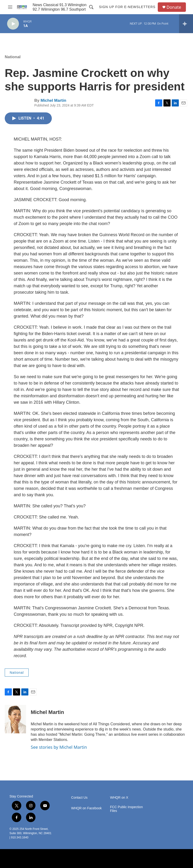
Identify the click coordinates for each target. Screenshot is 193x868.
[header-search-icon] (91, 7)
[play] (13, 24)
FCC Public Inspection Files (126, 809)
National (13, 57)
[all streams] (186, 24)
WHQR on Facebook (86, 808)
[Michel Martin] (15, 719)
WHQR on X (119, 798)
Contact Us (79, 798)
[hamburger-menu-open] (10, 7)
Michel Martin (53, 100)
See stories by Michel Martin (59, 747)
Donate (174, 7)
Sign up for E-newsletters (127, 7)
